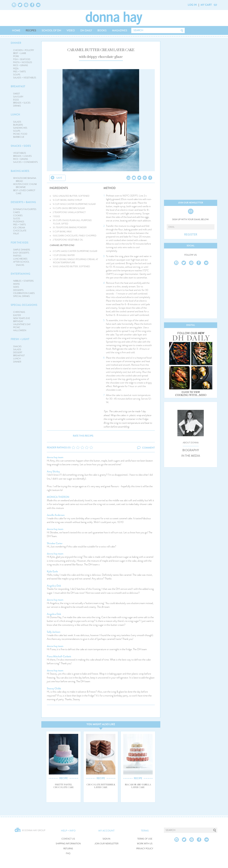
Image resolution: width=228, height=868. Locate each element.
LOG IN (192, 5)
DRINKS (17, 106)
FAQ (68, 853)
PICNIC (17, 327)
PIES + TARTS (20, 72)
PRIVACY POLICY (145, 849)
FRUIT (16, 234)
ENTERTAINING (20, 274)
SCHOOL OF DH (51, 30)
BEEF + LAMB (20, 53)
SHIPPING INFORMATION (68, 844)
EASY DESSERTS (21, 253)
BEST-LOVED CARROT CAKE (24, 192)
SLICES (17, 219)
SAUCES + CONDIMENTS (25, 162)
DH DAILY (86, 30)
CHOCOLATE (20, 231)
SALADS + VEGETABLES (25, 78)
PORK (16, 56)
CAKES (17, 212)
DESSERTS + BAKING (23, 202)
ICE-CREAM (19, 228)
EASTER (17, 315)
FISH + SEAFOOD (22, 59)
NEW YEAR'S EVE (22, 318)
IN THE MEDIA (191, 456)
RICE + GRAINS (21, 65)
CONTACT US (68, 839)
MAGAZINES (120, 30)
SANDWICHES (20, 128)
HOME (16, 30)
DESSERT (18, 353)
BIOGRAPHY (191, 450)
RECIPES (31, 30)
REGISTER (191, 235)
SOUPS (17, 75)
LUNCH (15, 115)
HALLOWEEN (20, 330)
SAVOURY (18, 97)
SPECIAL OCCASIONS (24, 305)
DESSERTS (18, 290)
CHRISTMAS (19, 312)
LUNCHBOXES (20, 259)
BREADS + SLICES (22, 103)
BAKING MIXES (20, 171)
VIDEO (71, 30)
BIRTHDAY (18, 321)
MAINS (16, 284)
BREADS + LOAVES (22, 156)
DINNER (16, 43)
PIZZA (16, 69)
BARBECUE (19, 137)
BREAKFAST (18, 86)
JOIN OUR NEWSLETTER (107, 844)
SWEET (17, 94)
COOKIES (18, 216)
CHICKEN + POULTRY (24, 50)
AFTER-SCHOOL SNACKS (21, 263)
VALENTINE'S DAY (22, 324)
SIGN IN (106, 839)
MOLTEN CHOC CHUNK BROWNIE (25, 186)
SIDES (16, 287)
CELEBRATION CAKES (24, 293)
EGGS (16, 100)
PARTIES (17, 256)
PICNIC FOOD (20, 134)
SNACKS (17, 346)
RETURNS (68, 849)
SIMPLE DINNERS (22, 250)
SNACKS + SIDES (21, 146)
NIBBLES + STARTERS (23, 281)
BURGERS (18, 125)
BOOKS (102, 30)
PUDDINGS (19, 222)
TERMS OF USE (145, 839)
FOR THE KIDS (20, 243)
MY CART (206, 5)
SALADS (17, 122)
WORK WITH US (145, 844)
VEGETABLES (20, 153)
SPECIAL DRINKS (21, 296)
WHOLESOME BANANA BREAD (25, 180)
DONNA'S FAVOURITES (25, 209)
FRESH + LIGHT (20, 339)
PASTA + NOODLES (23, 62)
